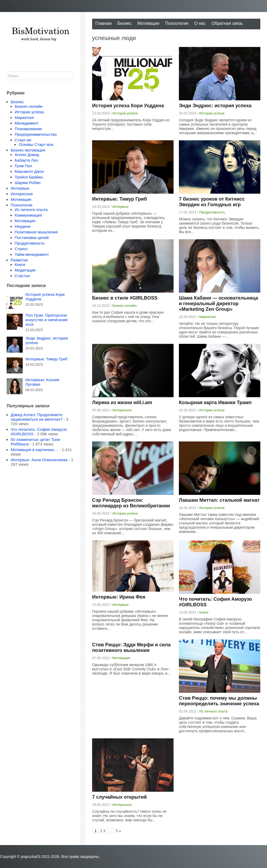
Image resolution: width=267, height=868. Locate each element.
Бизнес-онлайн (125, 306)
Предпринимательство (36, 134)
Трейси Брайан (29, 177)
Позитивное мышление (36, 232)
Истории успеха (125, 113)
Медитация (25, 270)
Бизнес (125, 23)
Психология (177, 23)
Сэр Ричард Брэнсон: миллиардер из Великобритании (131, 503)
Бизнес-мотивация (28, 150)
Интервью (120, 207)
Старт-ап (23, 140)
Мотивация (148, 23)
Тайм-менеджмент (32, 254)
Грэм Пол (23, 166)
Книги (204, 612)
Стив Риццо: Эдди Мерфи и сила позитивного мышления (131, 648)
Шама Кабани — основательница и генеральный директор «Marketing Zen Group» (219, 304)
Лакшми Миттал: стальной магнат (219, 500)
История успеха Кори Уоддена (128, 106)
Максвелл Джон (29, 171)
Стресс (21, 249)
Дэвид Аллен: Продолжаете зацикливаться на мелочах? (37, 417)
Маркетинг (208, 317)
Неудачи (23, 226)
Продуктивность (212, 212)
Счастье (22, 276)
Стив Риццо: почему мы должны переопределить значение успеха (219, 701)
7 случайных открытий (119, 797)
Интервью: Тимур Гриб (119, 199)
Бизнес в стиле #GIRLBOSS (125, 298)
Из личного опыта (213, 711)
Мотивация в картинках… (34, 450)
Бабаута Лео (26, 160)
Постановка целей (32, 238)
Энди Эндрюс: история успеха (215, 106)
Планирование (28, 129)
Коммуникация (28, 215)
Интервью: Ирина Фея (119, 597)
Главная (103, 23)
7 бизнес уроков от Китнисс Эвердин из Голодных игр (212, 202)
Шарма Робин (28, 183)
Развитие (19, 260)
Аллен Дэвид (27, 155)
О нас (200, 23)
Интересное (122, 410)
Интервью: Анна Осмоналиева (39, 460)
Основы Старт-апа (36, 144)
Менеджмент (27, 123)
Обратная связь (227, 23)
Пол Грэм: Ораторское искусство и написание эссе (47, 320)
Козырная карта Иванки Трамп (215, 403)
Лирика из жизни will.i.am (122, 403)
